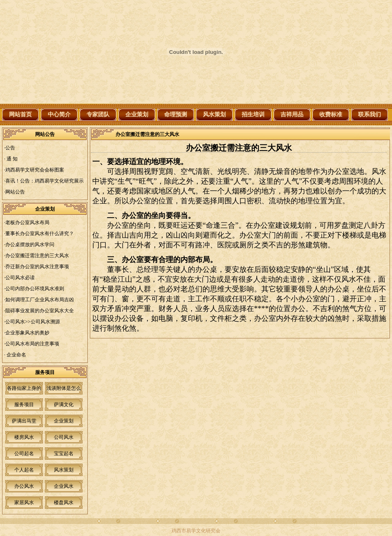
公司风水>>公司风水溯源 (33, 322)
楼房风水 (24, 437)
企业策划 (137, 115)
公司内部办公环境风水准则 (35, 289)
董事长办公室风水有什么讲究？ (40, 234)
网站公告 (15, 192)
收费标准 (331, 115)
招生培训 (253, 115)
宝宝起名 (64, 454)
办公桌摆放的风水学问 (30, 245)
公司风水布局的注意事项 (32, 344)
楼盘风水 (64, 503)
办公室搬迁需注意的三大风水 (37, 256)
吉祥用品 (292, 115)
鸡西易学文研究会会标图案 (35, 170)
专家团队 (98, 115)
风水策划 (214, 115)
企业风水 (64, 486)
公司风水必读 (20, 278)
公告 (10, 148)
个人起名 (24, 470)
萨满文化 (64, 405)
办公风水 (24, 486)
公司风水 (64, 437)
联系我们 (370, 115)
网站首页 (20, 115)
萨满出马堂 (24, 421)
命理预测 (176, 115)
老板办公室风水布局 (27, 222)
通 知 (11, 159)
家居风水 (24, 503)
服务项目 (24, 405)
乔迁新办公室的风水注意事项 (37, 267)
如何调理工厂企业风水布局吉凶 (40, 300)
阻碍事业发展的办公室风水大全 (40, 311)
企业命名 (16, 355)
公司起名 (24, 454)
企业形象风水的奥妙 (27, 333)
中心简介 (59, 115)
